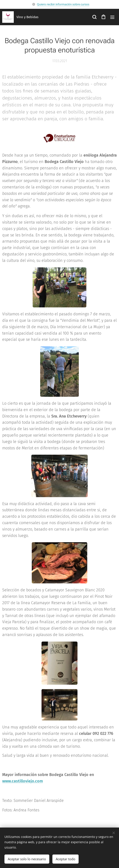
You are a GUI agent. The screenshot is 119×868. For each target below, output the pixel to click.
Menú (112, 17)
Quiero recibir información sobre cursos (63, 4)
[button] (94, 17)
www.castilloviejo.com (23, 781)
